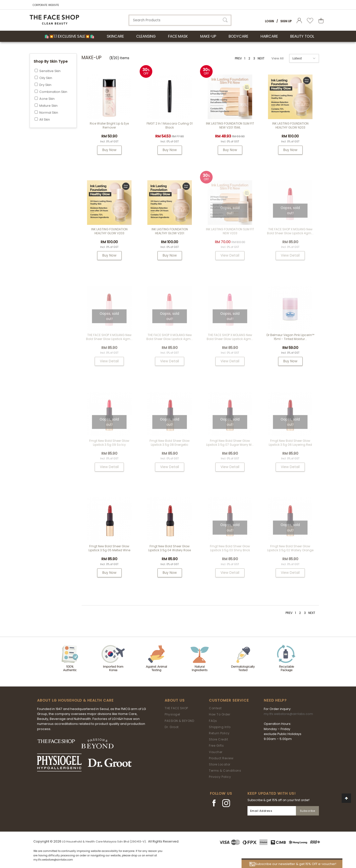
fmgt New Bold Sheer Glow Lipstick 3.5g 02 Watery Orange (290, 548)
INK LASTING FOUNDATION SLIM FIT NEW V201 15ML (230, 125)
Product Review (221, 758)
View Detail (230, 255)
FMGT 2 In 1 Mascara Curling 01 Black (170, 125)
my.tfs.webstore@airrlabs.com (288, 714)
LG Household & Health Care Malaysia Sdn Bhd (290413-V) (104, 842)
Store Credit (218, 739)
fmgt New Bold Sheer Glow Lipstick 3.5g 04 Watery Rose (170, 548)
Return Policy (219, 733)
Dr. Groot (172, 727)
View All (278, 58)
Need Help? (275, 700)
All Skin (45, 119)
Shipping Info (220, 727)
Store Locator (220, 764)
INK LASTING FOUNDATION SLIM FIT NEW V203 (230, 231)
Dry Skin (45, 85)
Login (269, 21)
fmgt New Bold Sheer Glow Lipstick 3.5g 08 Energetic (170, 443)
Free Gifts (216, 746)
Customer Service (229, 700)
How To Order (220, 714)
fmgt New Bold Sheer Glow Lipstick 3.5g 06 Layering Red (290, 443)
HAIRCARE (269, 36)
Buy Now (109, 150)
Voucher (216, 752)
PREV (238, 58)
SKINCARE (115, 36)
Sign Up (286, 21)
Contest (215, 708)
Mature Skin (48, 106)
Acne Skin (47, 99)
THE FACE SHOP (176, 708)
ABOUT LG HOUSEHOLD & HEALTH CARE (75, 700)
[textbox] (180, 20)
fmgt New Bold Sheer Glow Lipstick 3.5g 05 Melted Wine (109, 548)
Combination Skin (53, 92)
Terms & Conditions (225, 771)
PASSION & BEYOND (179, 721)
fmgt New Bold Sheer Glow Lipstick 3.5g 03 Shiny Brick (230, 548)
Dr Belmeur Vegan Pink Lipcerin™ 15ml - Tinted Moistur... (290, 337)
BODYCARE (238, 36)
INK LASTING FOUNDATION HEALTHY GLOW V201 (170, 231)
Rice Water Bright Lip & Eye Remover (109, 125)
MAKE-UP (208, 36)
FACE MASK (178, 36)
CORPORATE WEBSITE (46, 5)
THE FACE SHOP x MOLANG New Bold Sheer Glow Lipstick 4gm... (290, 231)
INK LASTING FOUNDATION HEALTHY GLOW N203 (290, 125)
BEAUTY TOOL (302, 36)
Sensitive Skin (50, 71)
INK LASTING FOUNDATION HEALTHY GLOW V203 (109, 231)
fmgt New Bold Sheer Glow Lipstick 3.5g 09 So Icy (109, 443)
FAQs (213, 721)
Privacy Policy (220, 777)
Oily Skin (46, 78)
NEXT (261, 58)
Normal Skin (49, 113)
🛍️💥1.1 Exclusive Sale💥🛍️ (69, 36)
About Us (175, 700)
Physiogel (172, 714)
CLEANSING (146, 36)
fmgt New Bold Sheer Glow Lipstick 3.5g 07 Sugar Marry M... (230, 443)
